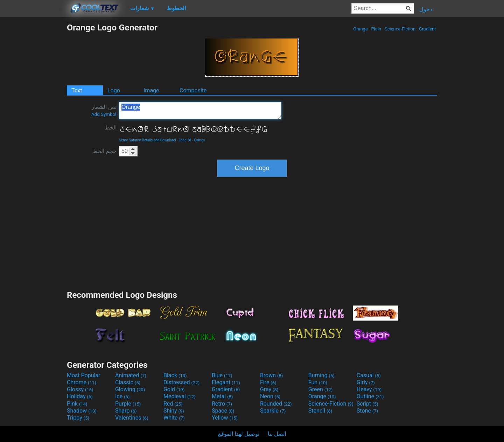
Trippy (78, 418)
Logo (114, 90)
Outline (370, 396)
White (174, 418)
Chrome (82, 382)
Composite (193, 90)
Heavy (369, 389)
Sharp (126, 411)
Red (173, 404)
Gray (269, 389)
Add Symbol (104, 114)
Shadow (82, 411)
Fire (268, 382)
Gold (174, 389)
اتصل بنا (277, 434)
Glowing (130, 389)
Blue (222, 375)
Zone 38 (185, 140)
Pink (77, 404)
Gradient (428, 29)
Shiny (174, 411)
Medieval (180, 396)
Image (151, 90)
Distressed (181, 382)
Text (77, 90)
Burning (321, 375)
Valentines (132, 418)
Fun (318, 382)
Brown (271, 375)
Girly (366, 382)
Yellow (225, 418)
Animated (131, 375)
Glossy (80, 389)
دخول (426, 9)
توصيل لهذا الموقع (239, 434)
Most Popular (84, 375)
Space (223, 411)
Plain (376, 29)
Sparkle (273, 411)
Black (175, 375)
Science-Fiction (400, 29)
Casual (369, 375)
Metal (222, 396)
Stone (367, 411)
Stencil (320, 411)
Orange (360, 29)
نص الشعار (104, 110)
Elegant (226, 382)
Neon (270, 396)
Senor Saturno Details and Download (147, 140)
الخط (111, 128)
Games (199, 140)
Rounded (276, 404)
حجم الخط (104, 151)
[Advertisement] (33, 127)
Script (367, 404)
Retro (222, 404)
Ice (122, 396)
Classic (128, 382)
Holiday (80, 396)
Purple (128, 404)
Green (321, 389)
